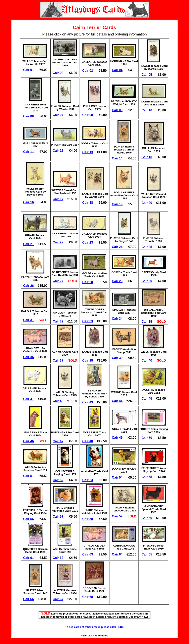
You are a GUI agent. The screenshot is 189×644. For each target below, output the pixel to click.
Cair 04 (117, 70)
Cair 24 (117, 247)
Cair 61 (28, 558)
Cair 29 (117, 281)
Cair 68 (88, 597)
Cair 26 (28, 286)
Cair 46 (28, 441)
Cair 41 (28, 399)
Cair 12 (58, 151)
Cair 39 (117, 358)
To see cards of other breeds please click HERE (94, 627)
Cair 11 (28, 152)
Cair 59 (117, 516)
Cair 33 (88, 321)
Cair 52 (58, 480)
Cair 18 (88, 203)
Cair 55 (147, 477)
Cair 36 (28, 357)
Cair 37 (58, 360)
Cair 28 (88, 282)
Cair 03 (88, 71)
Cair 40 (147, 360)
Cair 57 (58, 517)
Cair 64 (117, 554)
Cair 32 (58, 321)
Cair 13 (88, 152)
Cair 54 (117, 477)
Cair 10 (147, 110)
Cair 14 (117, 158)
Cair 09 (117, 110)
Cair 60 (147, 518)
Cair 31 (28, 320)
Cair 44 (117, 401)
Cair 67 (58, 599)
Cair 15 (147, 157)
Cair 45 (147, 399)
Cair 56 (28, 519)
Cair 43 (88, 402)
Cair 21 (28, 244)
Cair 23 (88, 242)
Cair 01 (28, 70)
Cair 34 (117, 319)
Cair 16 (28, 202)
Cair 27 (58, 281)
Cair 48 (88, 441)
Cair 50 (147, 438)
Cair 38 (88, 360)
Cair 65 (147, 554)
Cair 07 (58, 115)
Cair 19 (117, 204)
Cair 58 (88, 519)
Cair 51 (28, 476)
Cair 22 (58, 242)
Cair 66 (28, 599)
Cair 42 (58, 401)
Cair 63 (88, 554)
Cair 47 (58, 441)
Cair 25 (147, 247)
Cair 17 (58, 199)
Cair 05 (147, 75)
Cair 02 (58, 73)
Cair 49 (117, 438)
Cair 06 (28, 116)
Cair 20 (147, 203)
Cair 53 (88, 480)
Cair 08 (88, 115)
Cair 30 (147, 281)
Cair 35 (147, 322)
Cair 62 (58, 558)
